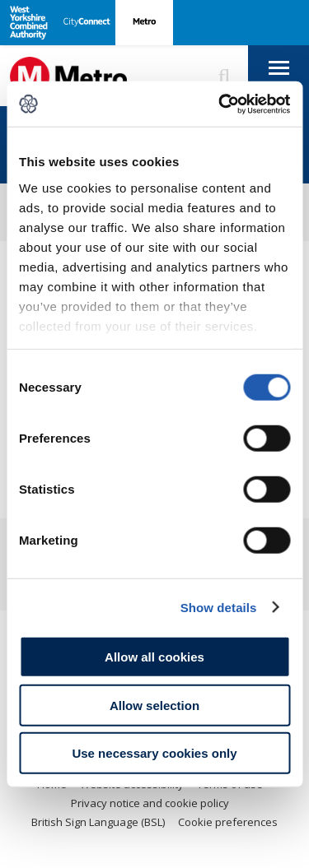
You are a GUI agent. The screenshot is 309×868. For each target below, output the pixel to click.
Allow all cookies (154, 657)
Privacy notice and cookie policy (150, 803)
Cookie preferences (228, 822)
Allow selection (154, 705)
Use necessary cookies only (154, 753)
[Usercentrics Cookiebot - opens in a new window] (220, 104)
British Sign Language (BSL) (98, 822)
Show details (219, 607)
